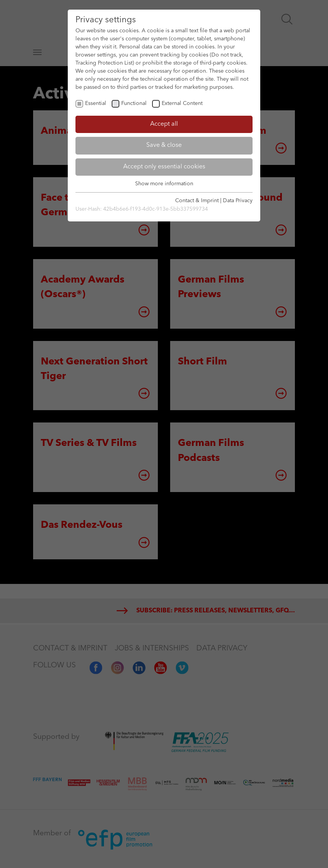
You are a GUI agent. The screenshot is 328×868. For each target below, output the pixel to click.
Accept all (164, 124)
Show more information (164, 184)
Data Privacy (238, 201)
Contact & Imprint (197, 201)
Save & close (164, 145)
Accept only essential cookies (164, 167)
